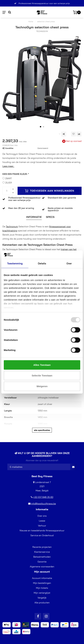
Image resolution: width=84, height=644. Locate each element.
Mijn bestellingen (42, 583)
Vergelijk (42, 598)
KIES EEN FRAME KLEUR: (16, 174)
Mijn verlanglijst (42, 593)
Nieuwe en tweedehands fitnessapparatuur (42, 530)
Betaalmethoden (42, 557)
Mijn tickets (42, 588)
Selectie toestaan (42, 375)
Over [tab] (69, 263)
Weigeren (42, 386)
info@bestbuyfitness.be (43, 504)
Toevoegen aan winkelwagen (50, 191)
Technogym (12, 227)
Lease (42, 521)
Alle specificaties (42, 430)
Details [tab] (42, 263)
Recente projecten (42, 547)
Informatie (34, 217)
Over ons (42, 516)
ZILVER (9, 183)
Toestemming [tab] (15, 263)
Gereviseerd (43, 148)
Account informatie (42, 578)
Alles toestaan (42, 365)
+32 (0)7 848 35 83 (43, 497)
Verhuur (42, 526)
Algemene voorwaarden (42, 567)
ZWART (9, 178)
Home (31, 22)
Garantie (42, 562)
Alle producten (42, 603)
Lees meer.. (8, 166)
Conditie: (9, 148)
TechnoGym (42, 31)
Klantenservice (42, 552)
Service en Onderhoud (42, 535)
